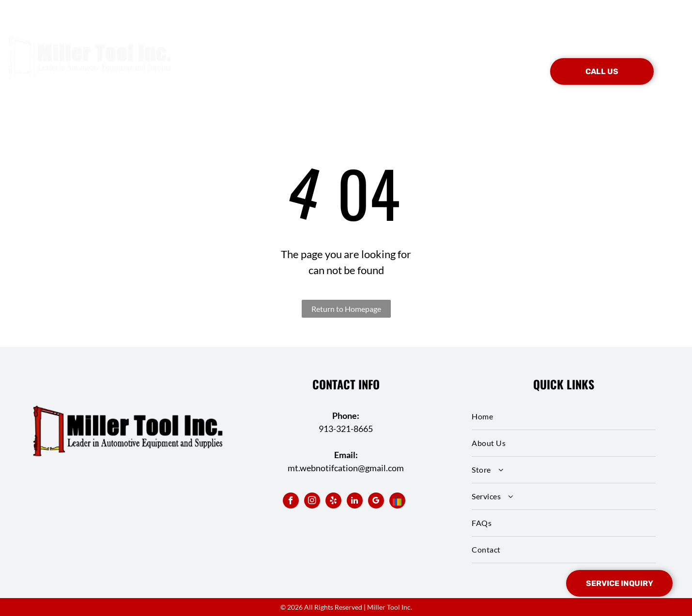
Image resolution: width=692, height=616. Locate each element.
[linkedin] (355, 502)
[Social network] (397, 502)
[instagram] (312, 502)
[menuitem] (234, 57)
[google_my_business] (376, 502)
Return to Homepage (346, 309)
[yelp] (333, 502)
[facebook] (291, 502)
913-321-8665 (346, 429)
